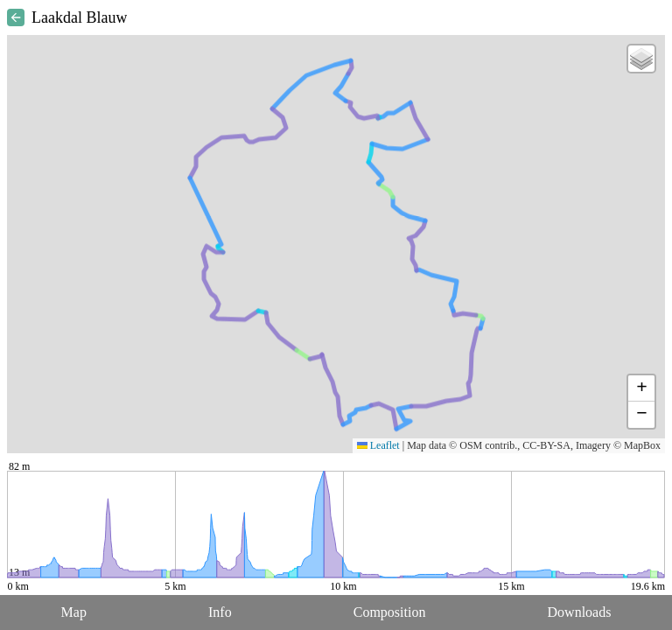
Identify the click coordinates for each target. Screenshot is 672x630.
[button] (641, 59)
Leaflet (378, 445)
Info (220, 612)
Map (74, 612)
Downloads (580, 612)
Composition (390, 612)
